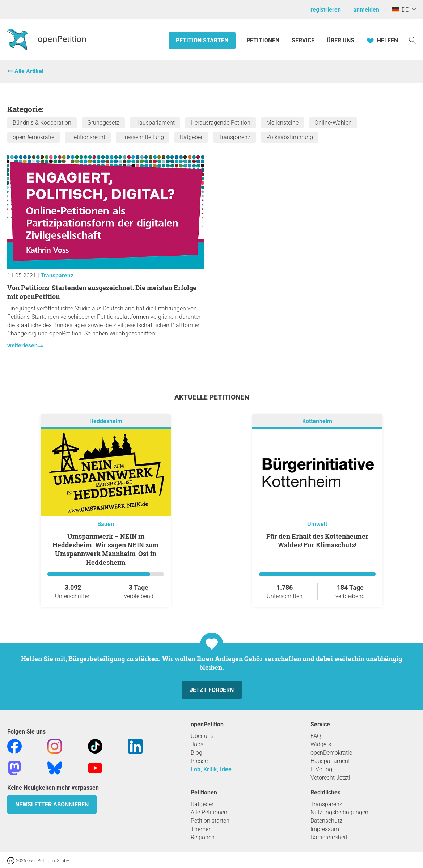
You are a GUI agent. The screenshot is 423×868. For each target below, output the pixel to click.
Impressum (325, 829)
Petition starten (202, 40)
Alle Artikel (29, 71)
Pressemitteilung (143, 137)
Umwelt (317, 524)
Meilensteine (282, 123)
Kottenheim (317, 421)
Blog (196, 753)
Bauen (106, 524)
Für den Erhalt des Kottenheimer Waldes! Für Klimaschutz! (317, 541)
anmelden (366, 10)
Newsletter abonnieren (52, 804)
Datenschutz (326, 821)
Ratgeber (191, 137)
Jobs (197, 744)
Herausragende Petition (221, 123)
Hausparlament (155, 123)
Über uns (202, 736)
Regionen (203, 837)
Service (303, 40)
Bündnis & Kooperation (42, 123)
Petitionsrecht (88, 137)
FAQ (316, 736)
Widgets (321, 744)
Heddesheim (106, 421)
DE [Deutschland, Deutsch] (400, 10)
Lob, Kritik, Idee (211, 769)
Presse (199, 761)
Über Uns (340, 40)
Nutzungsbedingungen (339, 812)
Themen (201, 829)
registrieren (326, 10)
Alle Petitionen (209, 812)
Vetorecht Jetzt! (330, 778)
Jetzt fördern (212, 690)
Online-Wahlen (333, 123)
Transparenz (234, 137)
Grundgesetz (103, 123)
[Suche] (413, 40)
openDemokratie (33, 137)
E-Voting (321, 769)
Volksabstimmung (290, 137)
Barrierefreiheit (329, 837)
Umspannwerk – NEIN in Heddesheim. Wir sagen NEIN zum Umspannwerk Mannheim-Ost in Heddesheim (106, 549)
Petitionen (264, 40)
